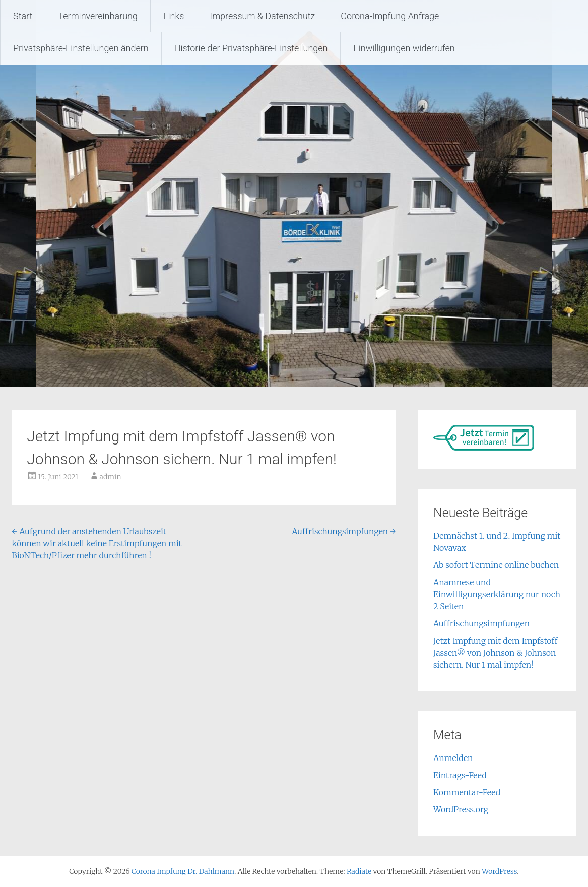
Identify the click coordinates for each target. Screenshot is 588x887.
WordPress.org (461, 809)
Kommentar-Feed (467, 792)
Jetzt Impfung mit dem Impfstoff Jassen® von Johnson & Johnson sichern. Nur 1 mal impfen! (495, 653)
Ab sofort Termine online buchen (496, 565)
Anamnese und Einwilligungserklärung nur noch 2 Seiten (497, 594)
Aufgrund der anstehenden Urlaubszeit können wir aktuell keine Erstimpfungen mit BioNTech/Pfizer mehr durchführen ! (96, 543)
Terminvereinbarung (98, 16)
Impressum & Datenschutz (262, 16)
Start (23, 16)
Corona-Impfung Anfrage (390, 16)
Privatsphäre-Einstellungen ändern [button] (81, 48)
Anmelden (453, 758)
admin (111, 477)
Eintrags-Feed (460, 775)
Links (174, 16)
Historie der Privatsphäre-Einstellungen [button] (251, 48)
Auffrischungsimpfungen (344, 531)
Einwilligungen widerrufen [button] (404, 48)
